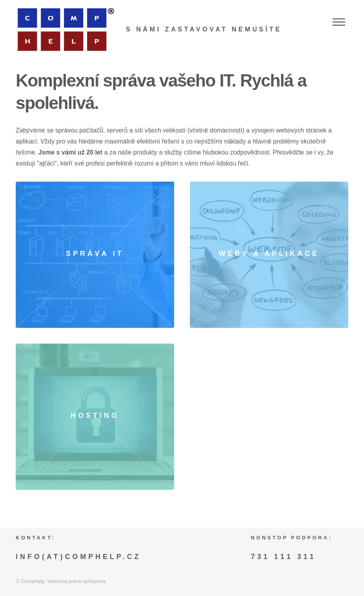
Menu (339, 22)
